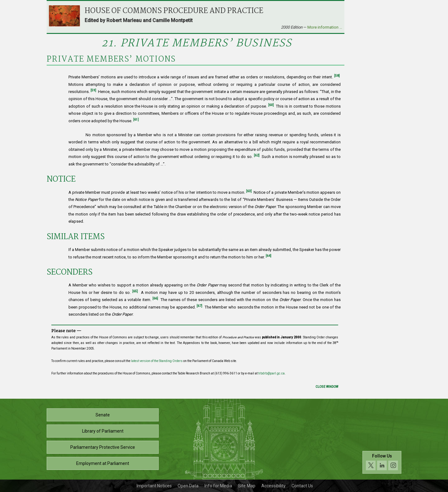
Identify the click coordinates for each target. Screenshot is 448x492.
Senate (103, 415)
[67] (199, 306)
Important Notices (154, 486)
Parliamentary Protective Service (103, 447)
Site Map (247, 486)
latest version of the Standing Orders (157, 361)
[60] (271, 105)
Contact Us (302, 486)
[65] (135, 291)
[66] (155, 298)
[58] (337, 76)
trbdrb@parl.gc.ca (271, 373)
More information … (325, 27)
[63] (249, 191)
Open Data (188, 486)
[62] (257, 155)
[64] (268, 256)
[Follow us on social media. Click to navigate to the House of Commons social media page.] (382, 462)
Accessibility (273, 486)
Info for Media (218, 486)
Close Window (327, 387)
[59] (93, 90)
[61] (136, 120)
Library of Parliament (103, 431)
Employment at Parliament (103, 463)
